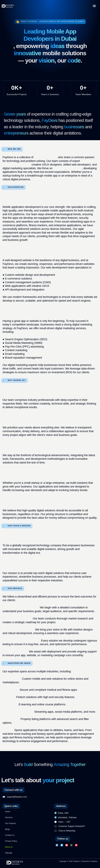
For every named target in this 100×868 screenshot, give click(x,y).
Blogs (8, 829)
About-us (9, 847)
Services (9, 817)
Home (8, 812)
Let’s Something (50, 764)
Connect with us (13, 790)
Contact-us (10, 835)
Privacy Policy (11, 841)
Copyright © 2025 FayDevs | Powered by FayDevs (78, 861)
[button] (94, 6)
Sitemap (9, 853)
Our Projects (10, 823)
